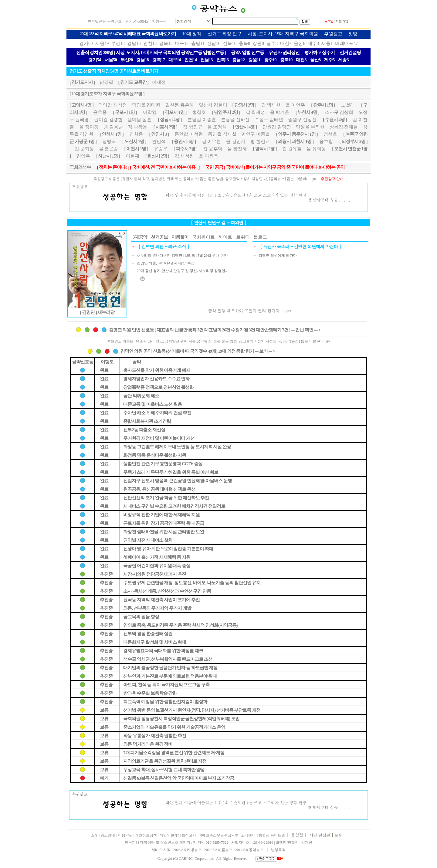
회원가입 (342, 21)
